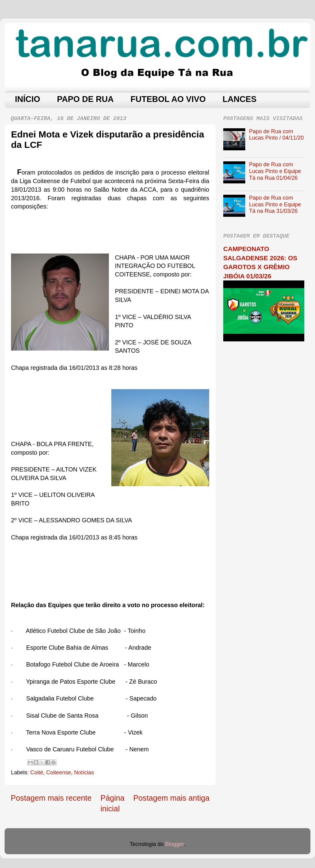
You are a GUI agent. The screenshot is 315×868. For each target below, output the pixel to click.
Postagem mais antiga (171, 798)
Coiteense (59, 772)
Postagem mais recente (51, 798)
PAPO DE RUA (85, 99)
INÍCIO (28, 99)
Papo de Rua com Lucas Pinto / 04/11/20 (276, 135)
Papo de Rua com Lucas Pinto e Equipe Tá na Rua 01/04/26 (275, 171)
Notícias (84, 772)
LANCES (240, 99)
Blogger (174, 844)
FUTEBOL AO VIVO (168, 99)
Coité (37, 772)
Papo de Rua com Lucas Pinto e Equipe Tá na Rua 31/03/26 (275, 204)
